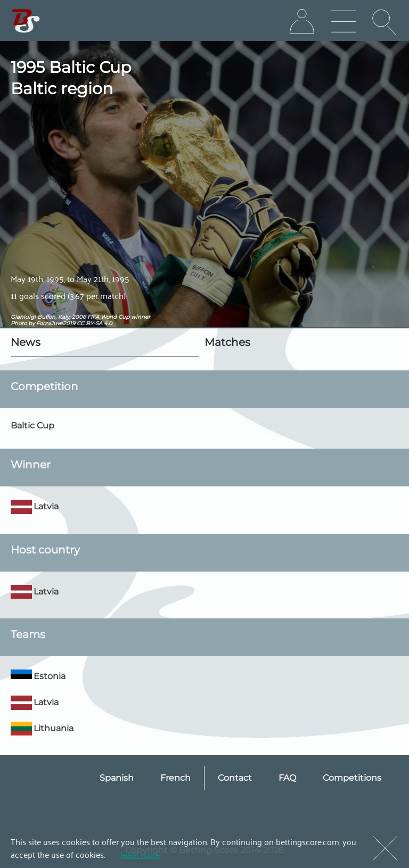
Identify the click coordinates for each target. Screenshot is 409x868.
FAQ (287, 778)
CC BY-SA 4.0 (95, 323)
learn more (140, 854)
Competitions (352, 778)
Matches (227, 342)
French (175, 778)
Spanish (117, 778)
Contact (235, 778)
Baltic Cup (32, 425)
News (26, 342)
